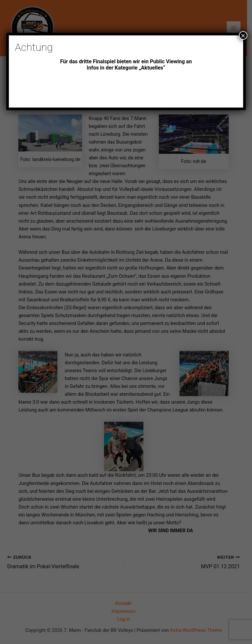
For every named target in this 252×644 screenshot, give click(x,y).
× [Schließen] (243, 35)
